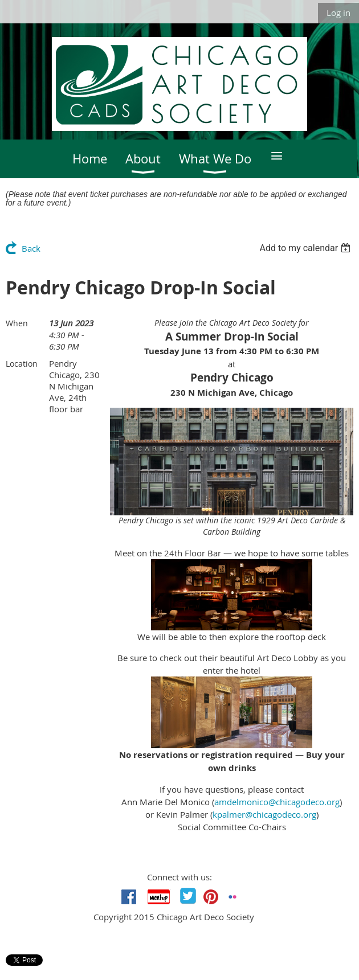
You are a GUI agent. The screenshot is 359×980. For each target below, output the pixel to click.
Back (31, 248)
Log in (338, 13)
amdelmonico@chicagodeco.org (277, 802)
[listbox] (306, 248)
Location (22, 364)
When (17, 323)
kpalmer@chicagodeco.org (264, 814)
